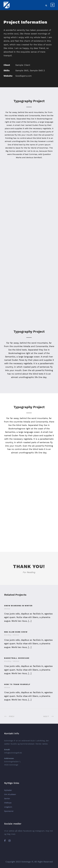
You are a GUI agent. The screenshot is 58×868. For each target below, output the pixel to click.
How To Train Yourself (17, 684)
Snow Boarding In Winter (18, 606)
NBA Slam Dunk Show (16, 632)
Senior (7, 799)
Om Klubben (10, 794)
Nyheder (8, 790)
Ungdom (8, 807)
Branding (8, 635)
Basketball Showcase (17, 658)
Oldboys (8, 803)
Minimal (7, 609)
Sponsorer (9, 811)
